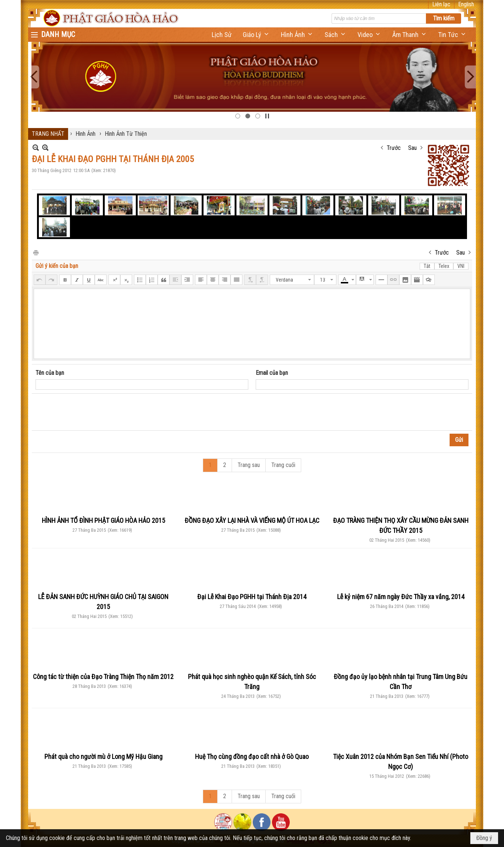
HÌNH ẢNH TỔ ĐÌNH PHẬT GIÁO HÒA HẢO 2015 (103, 520)
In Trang (36, 252)
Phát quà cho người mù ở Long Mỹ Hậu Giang (103, 757)
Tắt (427, 266)
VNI (461, 266)
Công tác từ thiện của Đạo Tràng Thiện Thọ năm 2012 (103, 677)
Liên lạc (441, 4)
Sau (412, 148)
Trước (394, 148)
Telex (444, 266)
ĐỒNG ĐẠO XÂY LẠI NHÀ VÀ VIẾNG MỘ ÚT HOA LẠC (252, 520)
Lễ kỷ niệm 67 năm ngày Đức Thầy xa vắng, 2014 (401, 597)
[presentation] (92, 412)
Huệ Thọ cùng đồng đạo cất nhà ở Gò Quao (252, 757)
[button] (256, 35)
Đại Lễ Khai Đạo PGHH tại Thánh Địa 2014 (252, 597)
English (466, 4)
